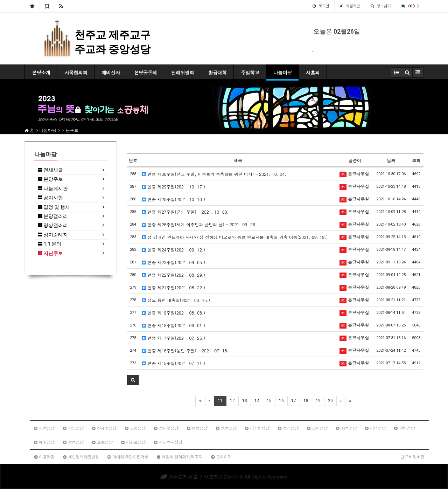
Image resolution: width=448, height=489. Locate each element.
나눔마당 (282, 73)
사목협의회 (76, 73)
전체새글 (50, 170)
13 (245, 401)
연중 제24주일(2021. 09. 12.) (174, 250)
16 (281, 401)
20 (330, 401)
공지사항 (50, 198)
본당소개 (41, 73)
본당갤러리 (53, 216)
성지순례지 (53, 235)
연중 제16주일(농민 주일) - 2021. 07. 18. (185, 350)
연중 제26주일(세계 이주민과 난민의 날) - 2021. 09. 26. (199, 224)
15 (269, 401)
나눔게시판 (53, 189)
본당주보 (50, 179)
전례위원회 (183, 73)
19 (318, 401)
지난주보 (50, 253)
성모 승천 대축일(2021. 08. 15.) (176, 300)
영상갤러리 (53, 225)
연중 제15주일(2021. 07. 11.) (174, 363)
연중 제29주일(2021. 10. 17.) (174, 187)
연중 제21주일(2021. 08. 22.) (174, 287)
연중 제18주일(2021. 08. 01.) (174, 325)
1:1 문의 (50, 244)
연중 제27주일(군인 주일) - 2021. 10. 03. (185, 212)
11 (220, 401)
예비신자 (111, 73)
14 (257, 401)
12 (232, 401)
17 (294, 401)
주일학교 (250, 73)
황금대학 (217, 73)
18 (306, 401)
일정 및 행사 (54, 207)
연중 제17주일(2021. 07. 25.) (174, 338)
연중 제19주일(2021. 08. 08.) (174, 313)
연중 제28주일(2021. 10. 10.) (174, 199)
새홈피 (313, 73)
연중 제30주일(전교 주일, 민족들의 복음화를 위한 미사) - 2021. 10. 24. (214, 174)
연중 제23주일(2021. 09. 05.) (174, 262)
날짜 (391, 160)
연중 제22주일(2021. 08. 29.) (174, 275)
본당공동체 (145, 73)
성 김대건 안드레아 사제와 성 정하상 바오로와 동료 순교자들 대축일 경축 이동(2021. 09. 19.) (235, 237)
